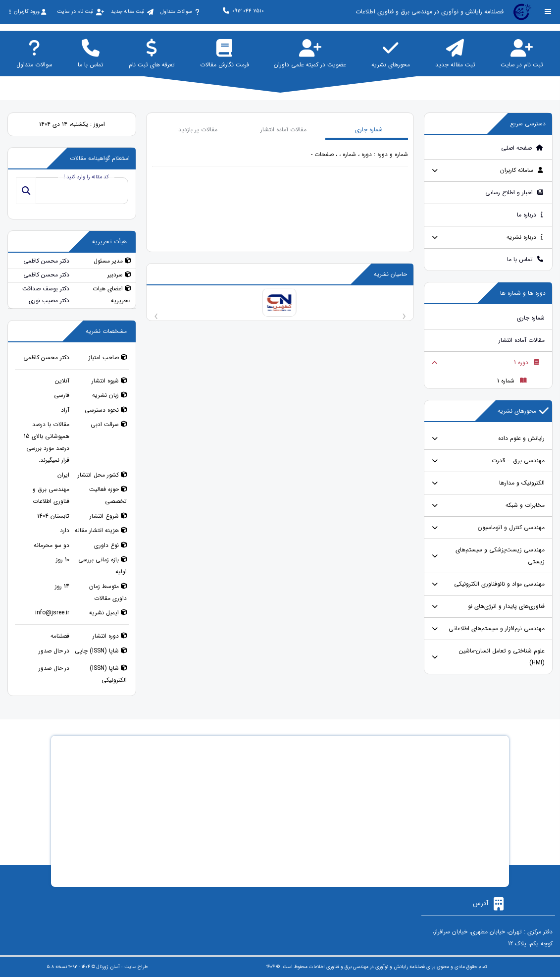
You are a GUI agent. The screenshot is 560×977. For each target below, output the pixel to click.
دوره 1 (527, 362)
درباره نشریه (525, 237)
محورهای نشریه (523, 411)
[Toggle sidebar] (548, 12)
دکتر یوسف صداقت (46, 289)
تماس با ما (525, 259)
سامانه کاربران (522, 170)
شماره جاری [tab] (369, 130)
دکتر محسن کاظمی (46, 261)
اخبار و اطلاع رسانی (514, 192)
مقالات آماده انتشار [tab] (283, 130)
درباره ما (530, 215)
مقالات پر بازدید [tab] (198, 130)
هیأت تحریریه (109, 242)
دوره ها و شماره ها (523, 293)
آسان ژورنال (108, 967)
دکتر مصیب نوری (49, 300)
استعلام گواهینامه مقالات (100, 158)
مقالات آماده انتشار (522, 340)
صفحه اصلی (522, 148)
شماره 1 (512, 381)
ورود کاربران (27, 12)
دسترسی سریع (528, 124)
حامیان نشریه (390, 274)
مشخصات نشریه (106, 331)
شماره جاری (531, 318)
